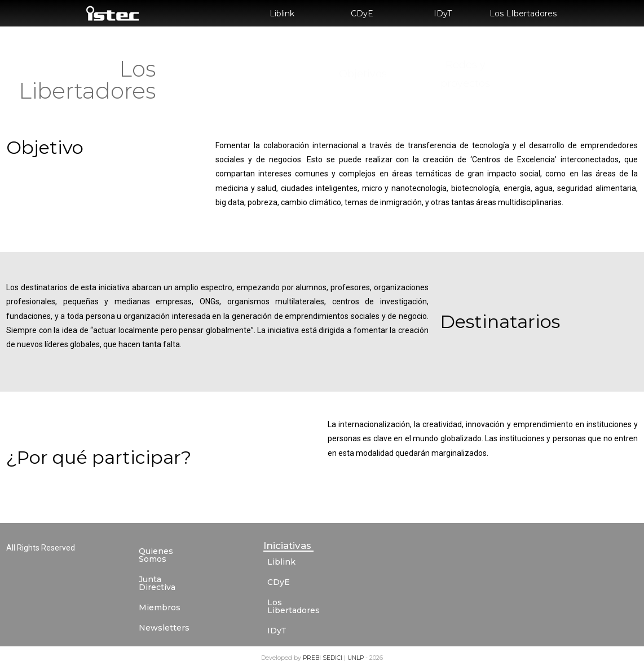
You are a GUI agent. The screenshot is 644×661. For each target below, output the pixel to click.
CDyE (362, 14)
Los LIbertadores (523, 14)
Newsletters (164, 612)
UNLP (356, 650)
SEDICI (333, 650)
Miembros (160, 592)
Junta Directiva (169, 571)
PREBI (313, 650)
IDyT (443, 14)
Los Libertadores (302, 602)
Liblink (282, 14)
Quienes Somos (171, 551)
